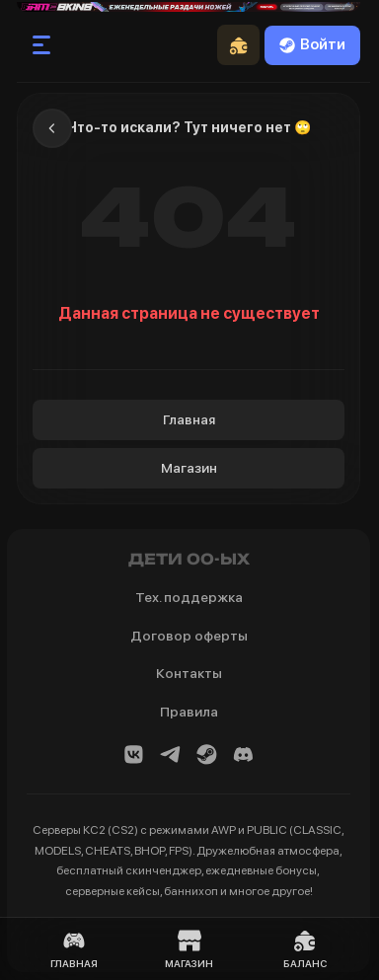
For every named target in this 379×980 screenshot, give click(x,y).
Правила (189, 712)
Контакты (189, 673)
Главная (189, 419)
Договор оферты (189, 636)
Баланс (305, 949)
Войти (312, 44)
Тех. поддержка (189, 597)
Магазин (189, 468)
